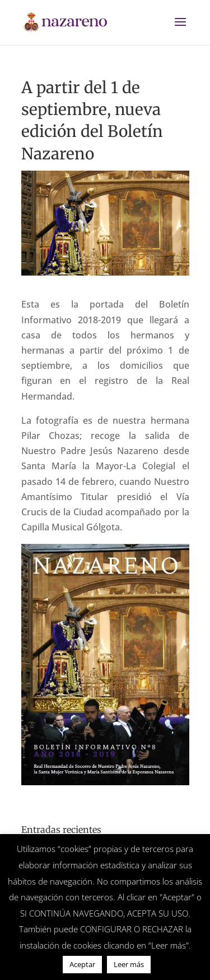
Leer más (129, 964)
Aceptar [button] (82, 964)
